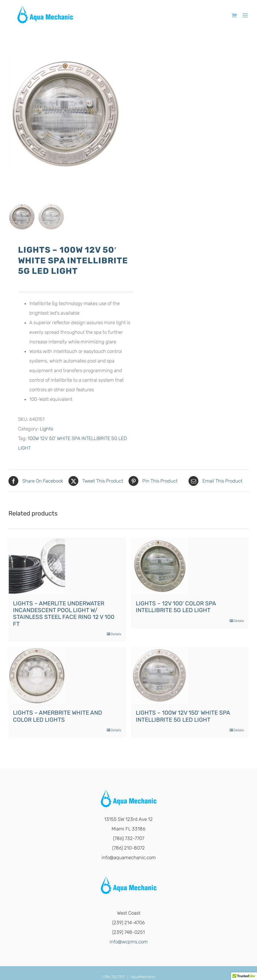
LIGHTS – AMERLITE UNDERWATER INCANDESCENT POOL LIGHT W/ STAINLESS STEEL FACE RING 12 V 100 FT (64, 614)
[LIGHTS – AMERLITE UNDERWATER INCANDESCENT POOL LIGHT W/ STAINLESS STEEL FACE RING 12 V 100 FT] (37, 566)
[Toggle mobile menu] (246, 15)
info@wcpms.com (129, 942)
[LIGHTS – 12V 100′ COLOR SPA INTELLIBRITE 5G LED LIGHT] (160, 566)
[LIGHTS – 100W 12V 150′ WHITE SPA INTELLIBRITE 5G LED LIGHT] (160, 676)
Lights (46, 429)
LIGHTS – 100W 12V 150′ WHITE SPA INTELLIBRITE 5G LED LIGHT (183, 717)
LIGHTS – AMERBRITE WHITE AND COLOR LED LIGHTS (57, 717)
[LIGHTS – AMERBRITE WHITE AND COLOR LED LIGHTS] (37, 676)
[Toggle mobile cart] (234, 15)
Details (116, 635)
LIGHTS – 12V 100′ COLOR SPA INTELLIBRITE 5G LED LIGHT (176, 607)
